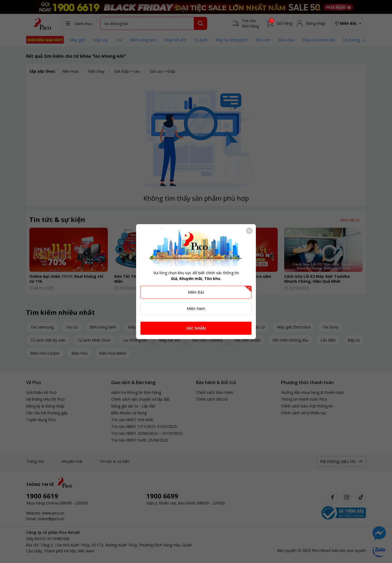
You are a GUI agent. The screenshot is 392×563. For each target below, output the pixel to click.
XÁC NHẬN (196, 328)
